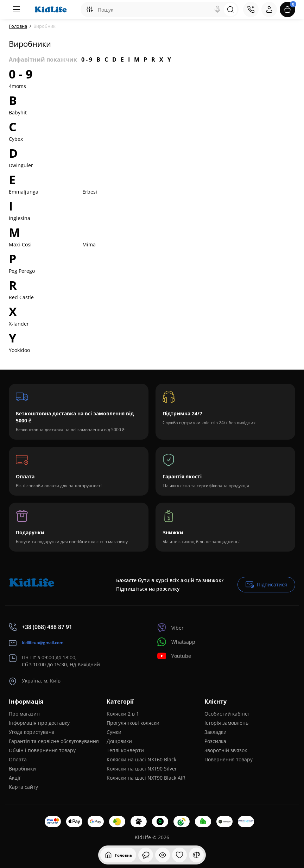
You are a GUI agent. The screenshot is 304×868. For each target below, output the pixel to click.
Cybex (16, 139)
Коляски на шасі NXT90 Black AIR (146, 778)
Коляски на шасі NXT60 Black (141, 759)
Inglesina (20, 218)
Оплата (18, 759)
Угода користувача (32, 732)
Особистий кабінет (227, 714)
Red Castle (21, 297)
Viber (170, 628)
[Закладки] (179, 855)
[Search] (217, 10)
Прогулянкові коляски (133, 723)
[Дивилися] (146, 855)
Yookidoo (19, 350)
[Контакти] (251, 10)
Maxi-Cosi (20, 244)
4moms (17, 86)
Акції (15, 778)
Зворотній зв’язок (226, 750)
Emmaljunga (24, 192)
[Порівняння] (196, 855)
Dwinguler (21, 165)
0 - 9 (87, 59)
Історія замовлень (226, 723)
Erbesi (90, 192)
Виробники (22, 769)
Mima (89, 244)
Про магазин (24, 714)
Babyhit (18, 112)
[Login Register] (269, 10)
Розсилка (215, 741)
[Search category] (89, 10)
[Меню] (17, 10)
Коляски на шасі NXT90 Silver (142, 769)
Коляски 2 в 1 (123, 714)
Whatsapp (176, 642)
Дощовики (119, 741)
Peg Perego (22, 271)
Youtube (174, 656)
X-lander (19, 324)
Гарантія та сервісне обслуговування (54, 741)
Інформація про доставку (39, 723)
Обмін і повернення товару (42, 750)
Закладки (216, 732)
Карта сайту (23, 787)
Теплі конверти (125, 750)
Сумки (114, 732)
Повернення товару (229, 759)
